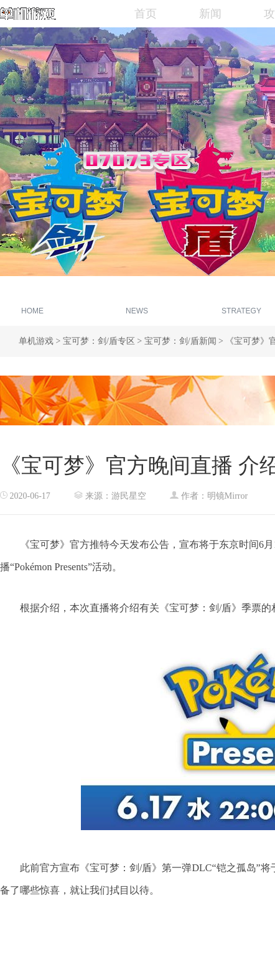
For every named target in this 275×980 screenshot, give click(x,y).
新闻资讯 (137, 303)
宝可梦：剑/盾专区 (99, 341)
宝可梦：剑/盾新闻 (180, 341)
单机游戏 (36, 341)
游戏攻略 (241, 303)
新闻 (210, 14)
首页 (146, 14)
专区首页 (32, 303)
